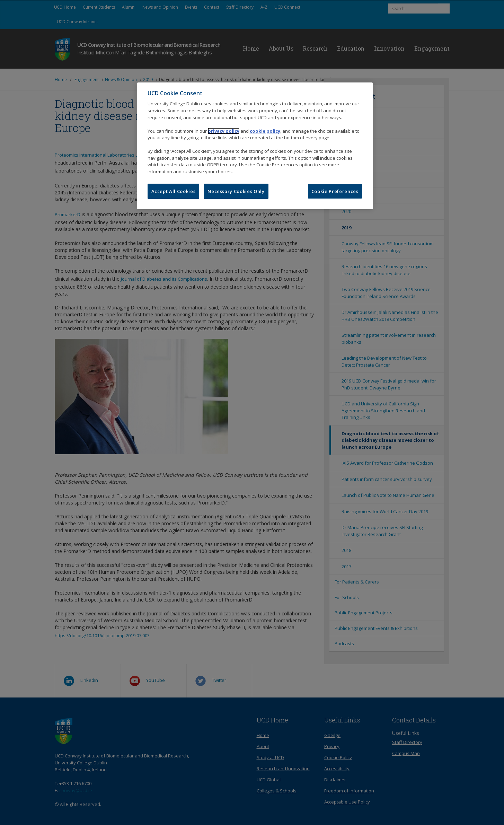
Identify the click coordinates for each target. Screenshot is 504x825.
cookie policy (265, 131)
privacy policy (224, 131)
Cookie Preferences (335, 191)
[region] (255, 146)
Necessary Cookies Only (236, 191)
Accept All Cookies (174, 191)
